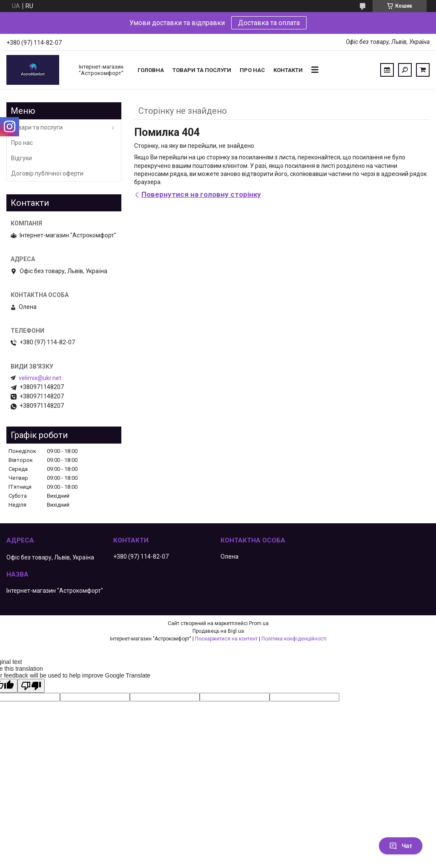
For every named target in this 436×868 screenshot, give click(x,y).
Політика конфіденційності (294, 639)
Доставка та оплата (269, 23)
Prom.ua (259, 623)
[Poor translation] (31, 686)
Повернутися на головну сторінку (201, 194)
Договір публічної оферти (47, 173)
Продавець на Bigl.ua (218, 631)
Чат (401, 846)
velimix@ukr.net (40, 378)
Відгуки (22, 158)
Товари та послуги (202, 70)
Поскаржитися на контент (226, 639)
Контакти (288, 70)
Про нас (252, 70)
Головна (151, 70)
